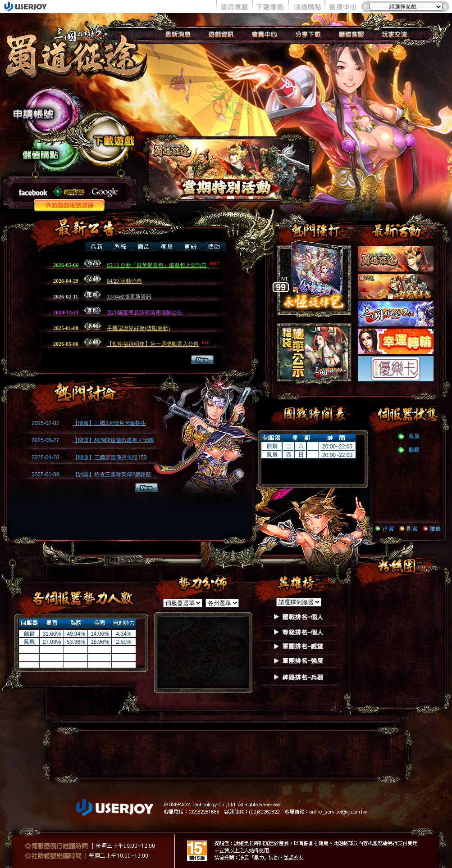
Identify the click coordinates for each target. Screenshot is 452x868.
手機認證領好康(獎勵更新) (138, 328)
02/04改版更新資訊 (129, 297)
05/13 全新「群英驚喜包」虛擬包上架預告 (164, 265)
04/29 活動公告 (124, 281)
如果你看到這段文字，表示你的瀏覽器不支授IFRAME (95, 458)
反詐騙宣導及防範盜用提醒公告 (145, 312)
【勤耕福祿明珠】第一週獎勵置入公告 (160, 344)
